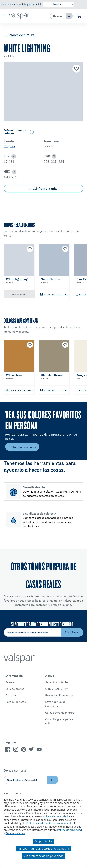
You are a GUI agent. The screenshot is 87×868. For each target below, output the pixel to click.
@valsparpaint (70, 601)
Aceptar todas (43, 841)
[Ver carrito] (79, 16)
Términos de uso (15, 833)
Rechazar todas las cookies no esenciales (43, 849)
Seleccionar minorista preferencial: (22, 4)
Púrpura (9, 146)
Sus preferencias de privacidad (43, 856)
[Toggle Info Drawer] (56, 132)
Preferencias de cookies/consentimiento (49, 823)
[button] (4, 16)
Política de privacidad (55, 816)
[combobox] (58, 16)
